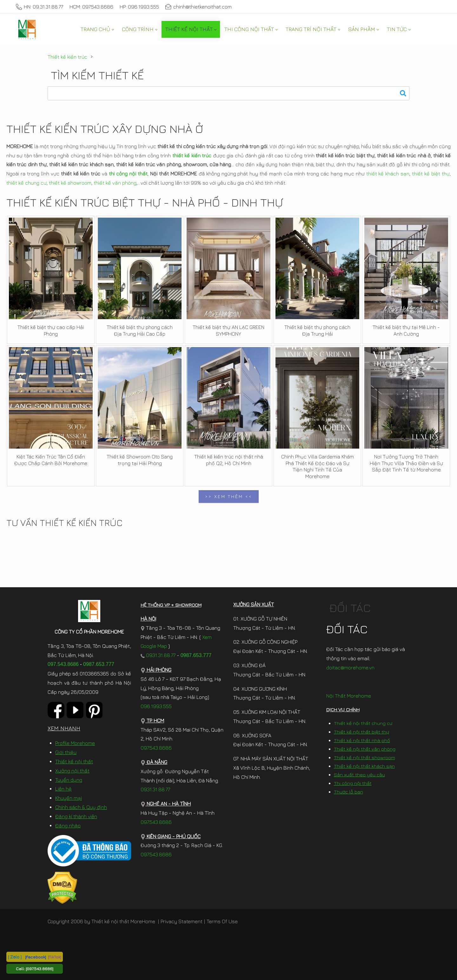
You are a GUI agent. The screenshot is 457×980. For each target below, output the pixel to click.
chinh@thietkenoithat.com (199, 7)
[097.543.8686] (40, 969)
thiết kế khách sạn (388, 174)
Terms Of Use (222, 921)
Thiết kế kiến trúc (67, 57)
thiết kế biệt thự (431, 174)
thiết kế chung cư (26, 183)
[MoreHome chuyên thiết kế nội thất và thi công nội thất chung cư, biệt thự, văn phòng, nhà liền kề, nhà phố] (27, 29)
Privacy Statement (182, 921)
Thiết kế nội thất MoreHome (123, 921)
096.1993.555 (156, 706)
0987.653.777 (99, 664)
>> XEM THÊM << (229, 496)
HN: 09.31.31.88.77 (40, 7)
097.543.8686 (63, 664)
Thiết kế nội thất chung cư (363, 723)
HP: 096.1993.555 (139, 7)
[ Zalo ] (15, 957)
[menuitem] (97, 29)
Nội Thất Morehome (349, 696)
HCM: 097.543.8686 (91, 7)
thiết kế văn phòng (115, 183)
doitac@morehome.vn (350, 668)
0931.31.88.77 (158, 655)
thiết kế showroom (70, 183)
